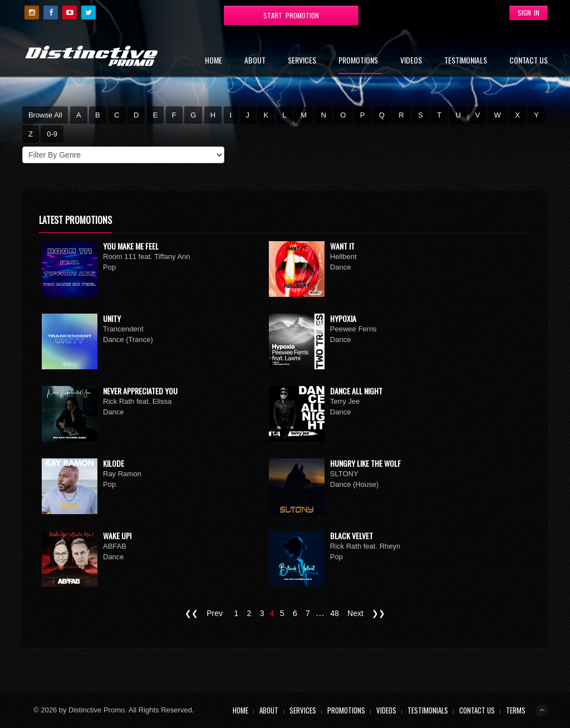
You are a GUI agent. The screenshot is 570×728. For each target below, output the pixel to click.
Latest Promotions (75, 220)
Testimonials (466, 61)
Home (213, 61)
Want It (342, 246)
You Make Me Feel (131, 246)
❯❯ (379, 613)
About (255, 61)
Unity (112, 318)
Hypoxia (343, 318)
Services (302, 61)
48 (335, 613)
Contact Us (529, 61)
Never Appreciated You (140, 391)
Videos (411, 61)
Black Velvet (352, 536)
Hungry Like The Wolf (365, 463)
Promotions (358, 61)
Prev (215, 613)
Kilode (114, 463)
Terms (516, 710)
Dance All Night (356, 391)
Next (355, 613)
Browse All (45, 115)
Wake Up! (117, 536)
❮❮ (191, 613)
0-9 (52, 134)
